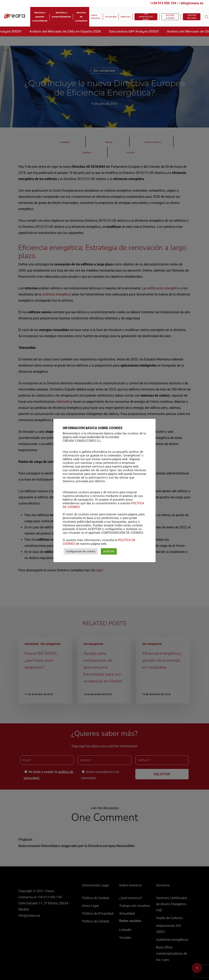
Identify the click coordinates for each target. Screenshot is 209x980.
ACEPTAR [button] (109, 553)
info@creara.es (191, 3)
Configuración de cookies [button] (81, 553)
